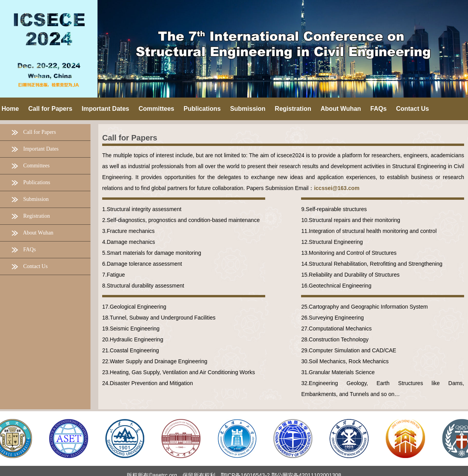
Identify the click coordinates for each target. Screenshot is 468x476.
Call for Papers (130, 138)
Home (10, 109)
